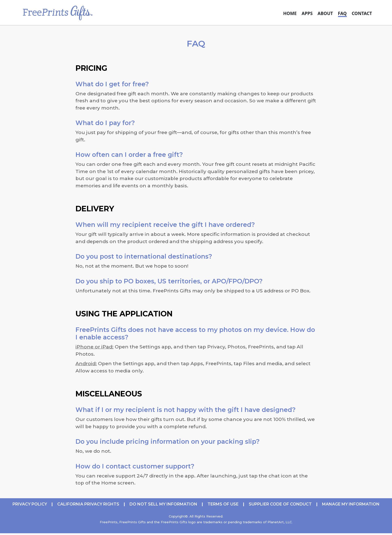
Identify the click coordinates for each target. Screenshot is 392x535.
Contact (362, 13)
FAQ (342, 13)
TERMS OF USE (223, 504)
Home (290, 13)
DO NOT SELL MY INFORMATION (163, 504)
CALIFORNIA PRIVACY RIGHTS (88, 504)
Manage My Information (351, 504)
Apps (307, 13)
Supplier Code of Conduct (280, 504)
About (325, 13)
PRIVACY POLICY (30, 504)
